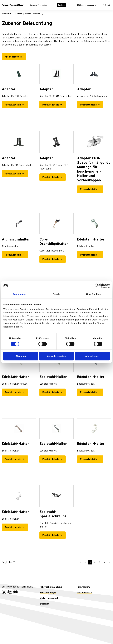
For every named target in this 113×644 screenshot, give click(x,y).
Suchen (61, 5)
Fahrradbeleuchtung (51, 587)
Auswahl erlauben (56, 356)
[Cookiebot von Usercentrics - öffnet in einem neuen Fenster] (97, 286)
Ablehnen (21, 356)
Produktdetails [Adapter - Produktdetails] (13, 105)
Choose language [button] (85, 5)
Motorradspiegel (49, 598)
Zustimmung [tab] (20, 294)
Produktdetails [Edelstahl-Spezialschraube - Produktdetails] (51, 535)
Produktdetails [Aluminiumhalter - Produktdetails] (13, 255)
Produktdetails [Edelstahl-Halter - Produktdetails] (88, 255)
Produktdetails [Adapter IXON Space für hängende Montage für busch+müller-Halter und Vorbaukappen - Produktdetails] (88, 189)
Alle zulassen (92, 356)
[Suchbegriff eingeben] (42, 5)
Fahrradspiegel (48, 593)
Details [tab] (56, 294)
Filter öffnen (12, 57)
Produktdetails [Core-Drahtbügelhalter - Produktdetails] (51, 259)
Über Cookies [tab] (93, 294)
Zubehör (44, 604)
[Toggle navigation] (106, 5)
